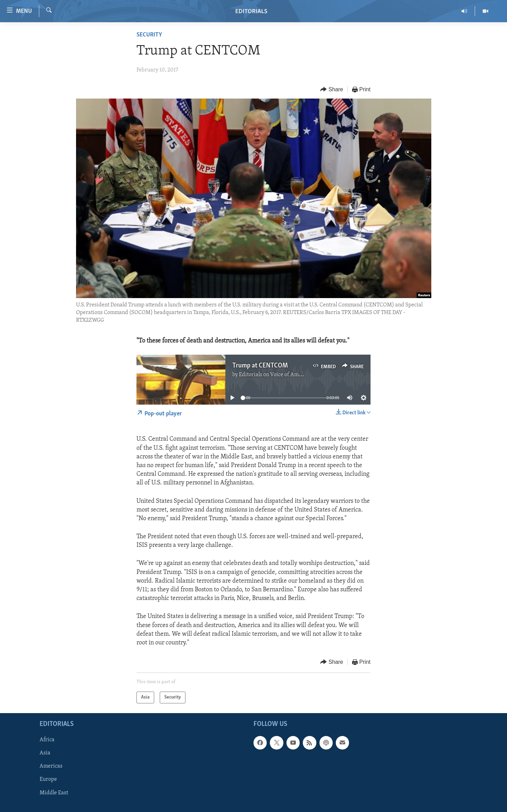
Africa (47, 740)
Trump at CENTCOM (260, 366)
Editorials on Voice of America (275, 375)
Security (149, 35)
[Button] (332, 90)
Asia (45, 753)
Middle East (54, 793)
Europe (48, 780)
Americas (51, 767)
